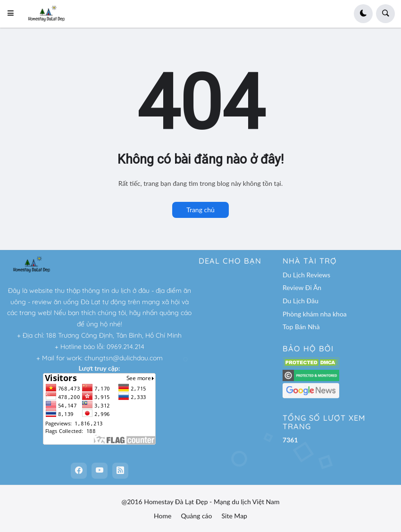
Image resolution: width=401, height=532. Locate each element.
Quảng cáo (196, 516)
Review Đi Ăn (302, 287)
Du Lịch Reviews (306, 275)
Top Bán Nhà (301, 327)
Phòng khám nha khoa (315, 314)
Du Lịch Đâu (301, 301)
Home (163, 516)
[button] (13, 14)
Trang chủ (200, 210)
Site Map (234, 516)
